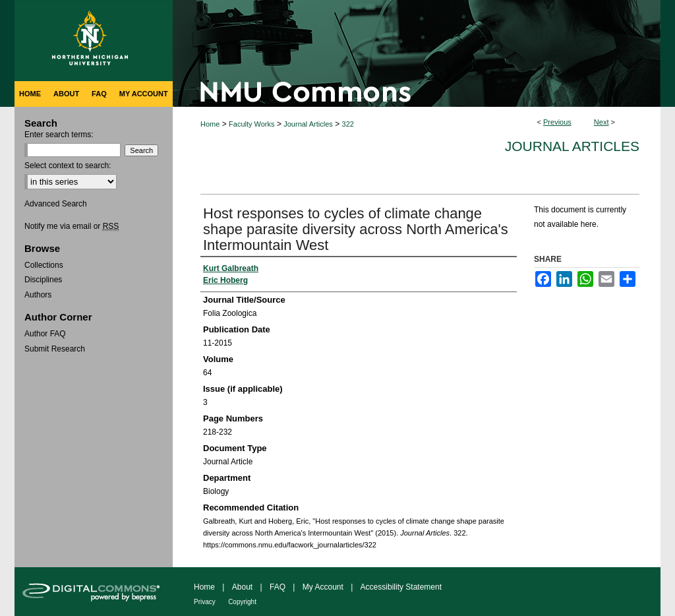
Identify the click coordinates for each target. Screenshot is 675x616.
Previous (557, 122)
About (242, 587)
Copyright (242, 602)
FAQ (278, 587)
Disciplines (43, 280)
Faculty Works (251, 124)
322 (348, 124)
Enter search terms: (59, 135)
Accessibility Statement (401, 587)
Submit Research (55, 349)
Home (210, 124)
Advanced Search (56, 204)
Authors (38, 295)
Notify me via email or (72, 226)
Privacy (205, 602)
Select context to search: (68, 166)
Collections (44, 265)
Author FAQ (45, 334)
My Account (323, 587)
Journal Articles (308, 124)
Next (602, 122)
